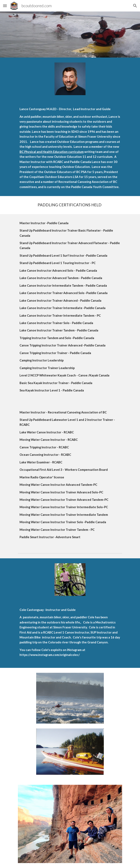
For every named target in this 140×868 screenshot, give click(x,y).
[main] (70, 148)
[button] (5, 6)
